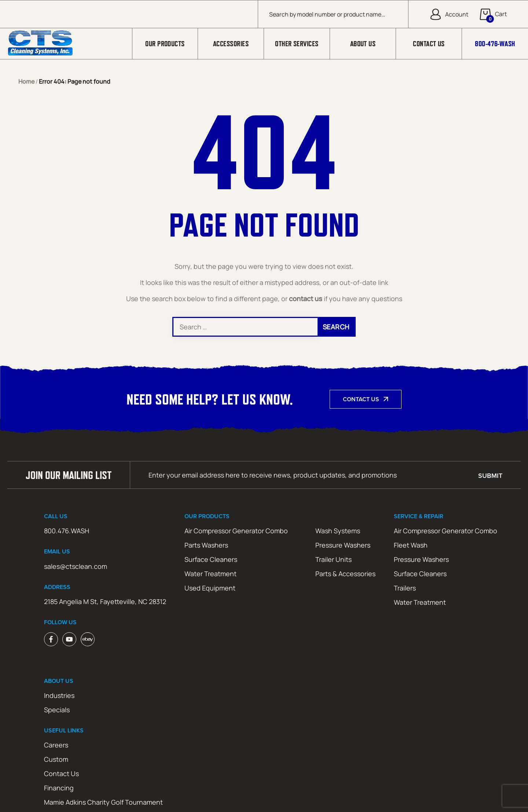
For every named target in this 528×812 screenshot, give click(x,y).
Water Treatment (210, 574)
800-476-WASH (495, 44)
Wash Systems (338, 531)
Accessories (231, 44)
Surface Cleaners (211, 559)
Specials (57, 710)
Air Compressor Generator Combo (236, 531)
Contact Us (429, 44)
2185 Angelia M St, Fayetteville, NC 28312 (105, 601)
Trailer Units (333, 559)
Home (26, 81)
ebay (88, 639)
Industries (59, 695)
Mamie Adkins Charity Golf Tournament (103, 802)
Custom (56, 759)
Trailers (405, 588)
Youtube (69, 639)
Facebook (51, 639)
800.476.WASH (67, 531)
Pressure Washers (343, 545)
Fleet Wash (411, 545)
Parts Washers (206, 545)
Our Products (165, 44)
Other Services (297, 44)
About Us (363, 44)
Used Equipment (210, 588)
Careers (56, 745)
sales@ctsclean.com (76, 566)
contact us (306, 299)
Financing (59, 788)
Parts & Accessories (345, 574)
